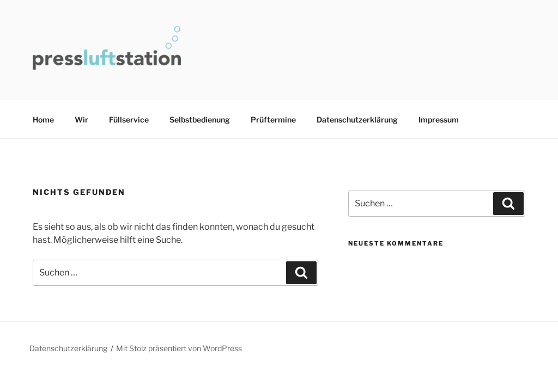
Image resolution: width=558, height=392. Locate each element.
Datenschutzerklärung (357, 120)
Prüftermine (273, 120)
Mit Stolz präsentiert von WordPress (179, 348)
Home (43, 120)
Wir (81, 120)
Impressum (439, 120)
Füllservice (129, 120)
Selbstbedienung (200, 120)
